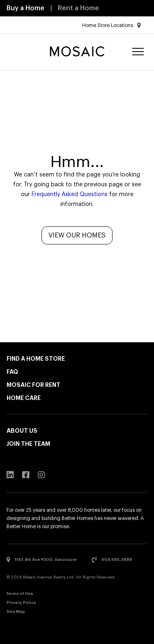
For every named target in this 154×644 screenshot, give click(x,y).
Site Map (16, 612)
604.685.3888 (112, 560)
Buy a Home (25, 8)
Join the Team (28, 444)
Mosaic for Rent (33, 385)
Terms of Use (20, 594)
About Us (22, 431)
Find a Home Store (36, 359)
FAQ (12, 372)
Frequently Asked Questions (70, 194)
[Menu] (138, 52)
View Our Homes (77, 235)
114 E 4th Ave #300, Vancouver (42, 560)
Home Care (24, 398)
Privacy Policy (21, 603)
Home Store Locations (111, 25)
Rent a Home (78, 8)
